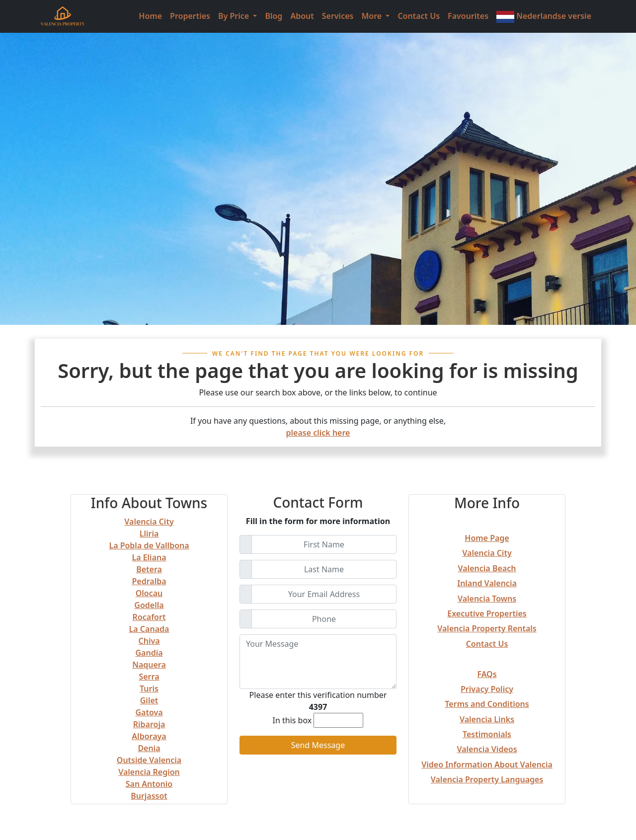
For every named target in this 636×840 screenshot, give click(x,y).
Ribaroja (149, 724)
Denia (149, 748)
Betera (149, 569)
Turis (149, 688)
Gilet (149, 700)
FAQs (487, 674)
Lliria (149, 534)
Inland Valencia (487, 583)
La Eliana (149, 557)
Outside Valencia (149, 760)
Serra (149, 677)
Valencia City (149, 522)
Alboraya (149, 736)
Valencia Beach (487, 568)
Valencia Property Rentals (487, 628)
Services (338, 16)
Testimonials (487, 734)
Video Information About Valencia (487, 764)
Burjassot (149, 796)
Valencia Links (487, 719)
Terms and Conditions (487, 704)
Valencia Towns (487, 599)
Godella (149, 605)
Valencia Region (149, 772)
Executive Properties (487, 613)
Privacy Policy (487, 689)
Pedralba (149, 581)
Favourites (468, 16)
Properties (190, 16)
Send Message (318, 745)
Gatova (149, 712)
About (302, 16)
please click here (318, 433)
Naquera (149, 665)
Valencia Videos (487, 749)
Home (150, 16)
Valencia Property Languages (487, 779)
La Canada (149, 629)
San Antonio (149, 784)
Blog (274, 16)
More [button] (372, 16)
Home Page (487, 538)
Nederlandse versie (544, 17)
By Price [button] (235, 16)
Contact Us (419, 16)
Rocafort (149, 617)
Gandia (149, 653)
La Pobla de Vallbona (149, 545)
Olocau (149, 593)
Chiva (149, 641)
